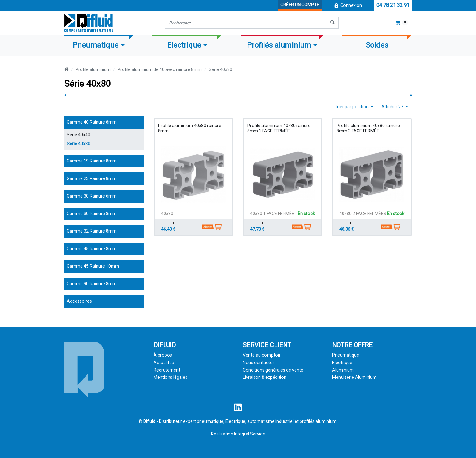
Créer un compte (300, 5)
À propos (163, 355)
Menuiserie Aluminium (354, 377)
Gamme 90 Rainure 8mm (92, 284)
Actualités (164, 363)
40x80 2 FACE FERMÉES (363, 214)
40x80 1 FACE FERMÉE (272, 214)
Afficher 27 (393, 107)
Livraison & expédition (265, 377)
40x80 (167, 214)
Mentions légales (170, 377)
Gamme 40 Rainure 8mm (92, 122)
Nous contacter (259, 363)
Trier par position (352, 107)
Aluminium (343, 370)
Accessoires (79, 301)
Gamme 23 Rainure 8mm (92, 178)
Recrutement (167, 370)
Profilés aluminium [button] (279, 45)
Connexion (348, 5)
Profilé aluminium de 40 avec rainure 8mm (160, 69)
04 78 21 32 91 (393, 5)
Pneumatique (346, 355)
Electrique (342, 363)
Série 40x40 (78, 135)
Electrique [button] (184, 45)
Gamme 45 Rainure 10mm (93, 266)
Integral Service (250, 434)
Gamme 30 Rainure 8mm (92, 214)
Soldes (377, 45)
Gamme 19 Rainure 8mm (92, 161)
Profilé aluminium (93, 69)
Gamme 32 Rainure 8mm (92, 231)
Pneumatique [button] (96, 45)
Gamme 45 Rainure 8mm (92, 249)
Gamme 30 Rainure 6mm (92, 196)
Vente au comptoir (262, 355)
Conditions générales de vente (273, 370)
